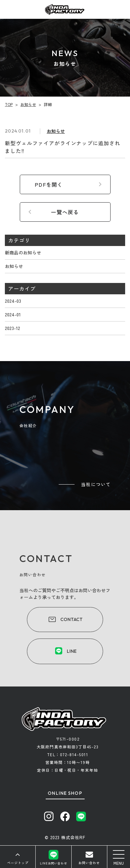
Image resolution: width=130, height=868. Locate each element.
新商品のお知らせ (23, 252)
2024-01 (13, 314)
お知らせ (14, 266)
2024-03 (13, 301)
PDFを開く (49, 184)
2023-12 (12, 328)
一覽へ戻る (65, 212)
